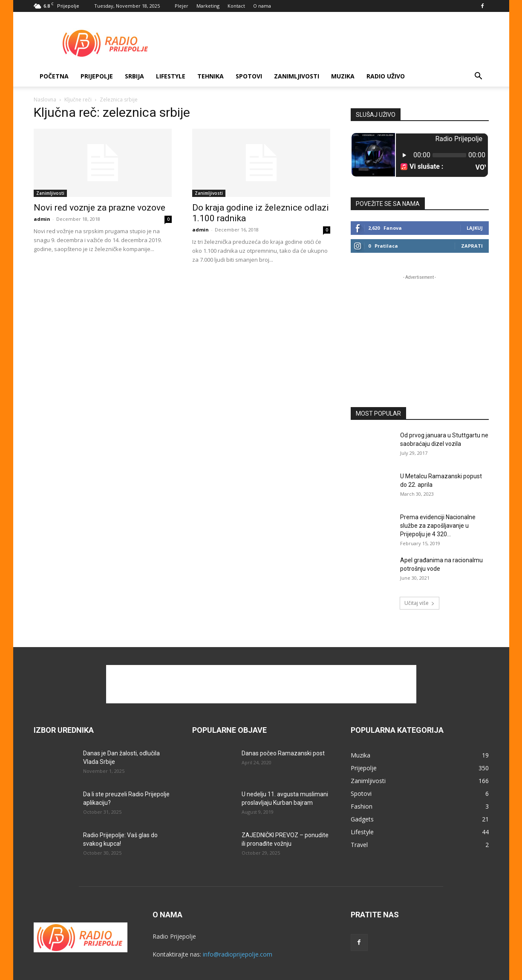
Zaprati (472, 246)
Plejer (182, 6)
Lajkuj (475, 228)
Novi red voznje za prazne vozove (99, 208)
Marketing (208, 6)
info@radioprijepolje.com (238, 954)
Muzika (343, 76)
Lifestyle (171, 76)
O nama (262, 6)
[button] (479, 77)
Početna (54, 76)
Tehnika (211, 76)
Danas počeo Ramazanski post (283, 753)
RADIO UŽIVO (386, 76)
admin (42, 219)
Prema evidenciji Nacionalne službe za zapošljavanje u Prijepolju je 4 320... (438, 526)
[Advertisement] (334, 43)
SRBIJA (134, 76)
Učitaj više (420, 603)
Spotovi (249, 76)
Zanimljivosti (297, 76)
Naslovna (45, 100)
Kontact (236, 6)
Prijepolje (97, 76)
